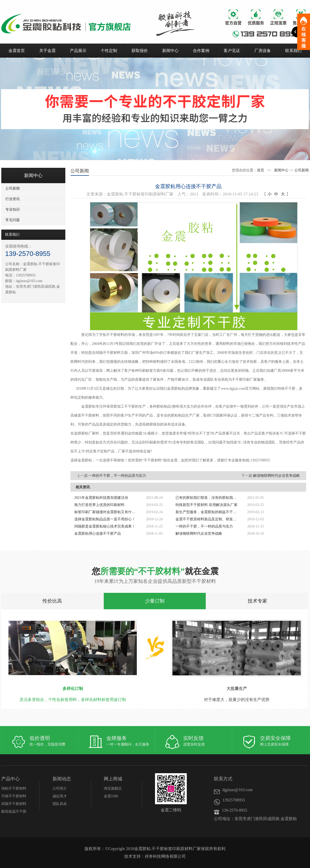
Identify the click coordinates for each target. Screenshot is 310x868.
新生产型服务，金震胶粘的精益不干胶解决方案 (208, 512)
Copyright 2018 (121, 849)
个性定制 (109, 51)
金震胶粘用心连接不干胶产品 (98, 534)
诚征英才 (60, 796)
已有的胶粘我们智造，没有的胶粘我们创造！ (208, 498)
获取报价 (140, 51)
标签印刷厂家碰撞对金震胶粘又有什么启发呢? (106, 512)
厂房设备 (263, 51)
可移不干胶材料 (14, 796)
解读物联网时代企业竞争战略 (276, 476)
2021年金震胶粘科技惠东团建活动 (101, 498)
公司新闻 (13, 188)
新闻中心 (170, 51)
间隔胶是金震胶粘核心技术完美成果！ (105, 526)
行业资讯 (13, 199)
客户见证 (232, 51)
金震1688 (111, 796)
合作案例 (201, 51)
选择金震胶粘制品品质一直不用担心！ (105, 519)
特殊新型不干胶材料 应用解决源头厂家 (206, 505)
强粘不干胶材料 (14, 788)
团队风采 (60, 804)
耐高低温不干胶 (14, 812)
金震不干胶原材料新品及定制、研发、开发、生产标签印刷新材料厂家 (208, 519)
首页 (261, 170)
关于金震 (47, 51)
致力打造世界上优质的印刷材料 (99, 505)
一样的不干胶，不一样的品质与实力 (117, 476)
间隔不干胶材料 (14, 804)
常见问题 (13, 220)
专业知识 (13, 209)
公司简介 (60, 788)
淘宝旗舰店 (113, 788)
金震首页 (17, 51)
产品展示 (78, 51)
